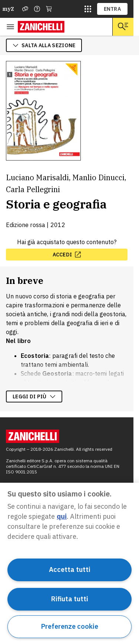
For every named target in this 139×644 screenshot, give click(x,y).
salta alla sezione (44, 45)
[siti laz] (88, 9)
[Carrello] (49, 9)
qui (62, 516)
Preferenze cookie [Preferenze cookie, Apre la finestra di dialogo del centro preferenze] (70, 626)
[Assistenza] (25, 9)
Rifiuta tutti (70, 599)
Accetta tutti (70, 569)
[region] (69, 563)
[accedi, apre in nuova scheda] (67, 255)
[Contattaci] (37, 9)
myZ (8, 9)
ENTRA (112, 9)
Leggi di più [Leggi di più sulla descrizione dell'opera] (34, 397)
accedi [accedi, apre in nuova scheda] (67, 255)
